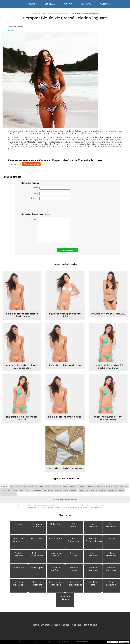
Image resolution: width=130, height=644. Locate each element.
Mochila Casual (74, 569)
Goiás (82, 486)
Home (32, 4)
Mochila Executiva (93, 569)
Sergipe (122, 490)
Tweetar (11, 30)
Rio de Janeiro (83, 490)
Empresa (50, 4)
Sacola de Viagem (65, 598)
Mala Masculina (111, 554)
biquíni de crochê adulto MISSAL (108, 314)
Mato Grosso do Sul (121, 486)
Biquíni (19, 524)
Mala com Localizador (37, 554)
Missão (68, 4)
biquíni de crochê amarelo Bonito (65, 365)
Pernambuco (36, 490)
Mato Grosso (109, 486)
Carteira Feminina (19, 554)
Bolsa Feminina (93, 525)
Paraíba (21, 490)
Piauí (45, 490)
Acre (11, 486)
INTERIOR (90, 486)
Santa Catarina (112, 490)
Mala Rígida (37, 568)
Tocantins (13, 494)
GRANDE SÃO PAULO (70, 486)
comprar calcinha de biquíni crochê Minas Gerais (108, 367)
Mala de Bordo (74, 554)
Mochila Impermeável (19, 583)
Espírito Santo (56, 486)
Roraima (102, 490)
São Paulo (4, 494)
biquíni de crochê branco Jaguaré (65, 468)
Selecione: (4, 486)
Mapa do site (90, 625)
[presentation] (36, 207)
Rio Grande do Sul (70, 490)
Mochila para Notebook (56, 583)
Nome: (51, 188)
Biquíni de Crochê (37, 525)
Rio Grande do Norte (55, 490)
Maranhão (99, 486)
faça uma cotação (31, 164)
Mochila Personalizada (75, 583)
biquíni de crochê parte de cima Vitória (65, 315)
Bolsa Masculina (111, 525)
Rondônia (93, 490)
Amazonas (33, 486)
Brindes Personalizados (94, 540)
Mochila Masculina (37, 583)
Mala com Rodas (56, 554)
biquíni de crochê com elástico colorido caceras (22, 315)
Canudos (111, 539)
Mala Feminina (93, 554)
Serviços (86, 4)
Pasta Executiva (111, 583)
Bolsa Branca (74, 525)
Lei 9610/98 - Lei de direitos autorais (91, 507)
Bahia (41, 486)
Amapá (25, 486)
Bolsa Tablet (56, 539)
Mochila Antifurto (56, 569)
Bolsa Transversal (74, 540)
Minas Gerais (5, 490)
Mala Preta (19, 568)
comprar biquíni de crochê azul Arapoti (22, 418)
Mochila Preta (93, 583)
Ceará (47, 486)
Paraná (14, 490)
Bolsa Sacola (37, 539)
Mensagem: (48, 230)
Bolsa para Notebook (19, 540)
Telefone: (51, 199)
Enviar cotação (67, 250)
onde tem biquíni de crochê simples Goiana (108, 418)
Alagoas (17, 486)
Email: (52, 193)
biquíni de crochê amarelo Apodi (65, 417)
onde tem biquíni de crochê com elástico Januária (22, 367)
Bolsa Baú (56, 524)
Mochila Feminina (111, 569)
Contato (105, 4)
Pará (28, 490)
